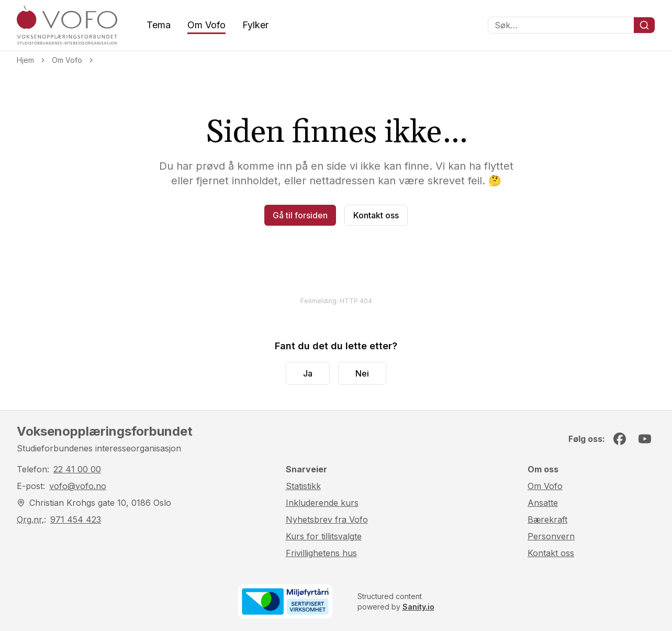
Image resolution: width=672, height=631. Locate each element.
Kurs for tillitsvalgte (324, 536)
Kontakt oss (376, 215)
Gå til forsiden (300, 215)
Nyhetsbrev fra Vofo (327, 519)
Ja (308, 373)
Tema (159, 25)
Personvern (551, 536)
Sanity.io (418, 607)
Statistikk (303, 486)
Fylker (255, 25)
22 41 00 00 (77, 469)
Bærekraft (547, 519)
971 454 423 (76, 519)
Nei (362, 373)
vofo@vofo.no (78, 486)
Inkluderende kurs (322, 503)
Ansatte (543, 503)
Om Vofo (206, 25)
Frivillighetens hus (321, 553)
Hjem (25, 60)
